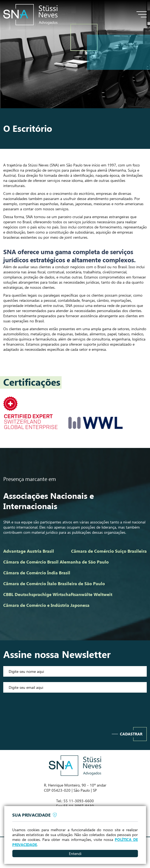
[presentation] (75, 709)
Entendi (75, 853)
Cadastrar (131, 734)
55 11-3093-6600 (79, 801)
